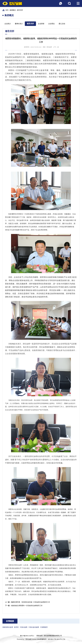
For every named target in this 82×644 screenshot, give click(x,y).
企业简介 (8, 24)
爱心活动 (62, 24)
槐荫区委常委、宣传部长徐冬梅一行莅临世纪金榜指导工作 (30, 602)
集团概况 (13, 10)
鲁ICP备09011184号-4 (27, 636)
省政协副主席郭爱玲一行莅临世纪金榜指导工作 (27, 606)
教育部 (16, 627)
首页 (7, 10)
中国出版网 (24, 627)
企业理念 (52, 24)
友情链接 (10, 621)
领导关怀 (20, 10)
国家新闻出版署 (8, 627)
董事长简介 (19, 24)
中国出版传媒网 (34, 627)
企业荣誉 (41, 24)
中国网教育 (44, 627)
